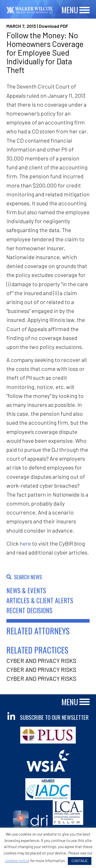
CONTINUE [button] (80, 861)
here (25, 543)
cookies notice (17, 861)
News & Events (26, 590)
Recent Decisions (29, 610)
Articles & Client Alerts (40, 600)
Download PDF (54, 26)
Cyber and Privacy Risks (41, 661)
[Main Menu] (84, 10)
